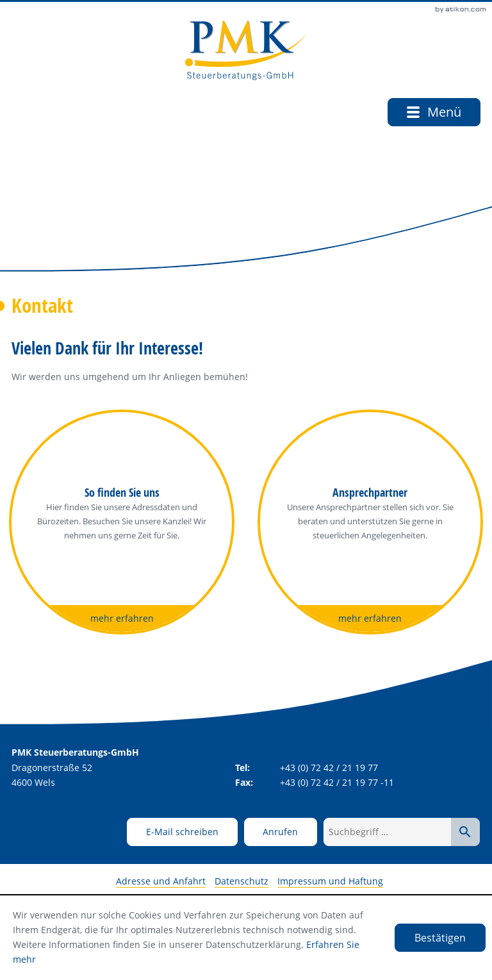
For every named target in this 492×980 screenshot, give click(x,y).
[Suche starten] (465, 832)
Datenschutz (242, 881)
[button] (281, 832)
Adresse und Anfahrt (161, 881)
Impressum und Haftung (330, 881)
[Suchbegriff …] (388, 832)
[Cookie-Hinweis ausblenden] (440, 938)
